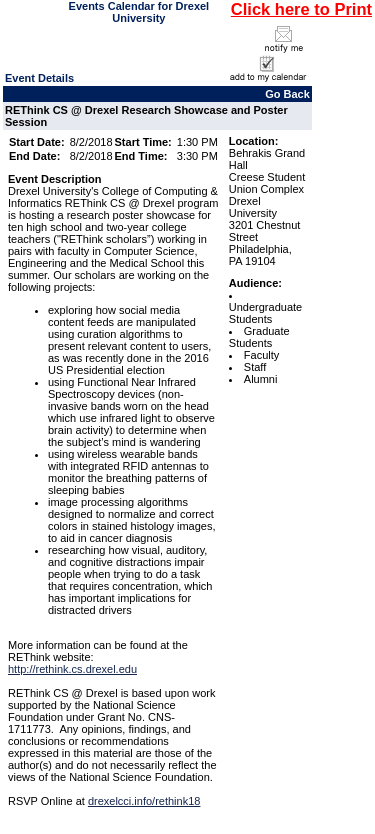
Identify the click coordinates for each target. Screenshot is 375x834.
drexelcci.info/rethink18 (144, 801)
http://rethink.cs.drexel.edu (72, 669)
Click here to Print (301, 9)
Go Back (287, 94)
